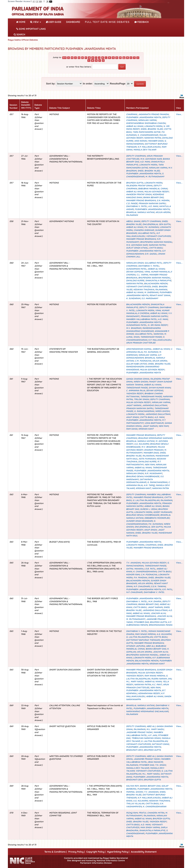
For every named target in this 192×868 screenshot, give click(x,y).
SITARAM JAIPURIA (135, 646)
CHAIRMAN (132, 114)
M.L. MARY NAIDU (135, 682)
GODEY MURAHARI (162, 512)
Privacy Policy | (76, 852)
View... (179, 114)
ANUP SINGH (132, 417)
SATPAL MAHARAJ (135, 569)
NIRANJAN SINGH (135, 263)
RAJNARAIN (132, 215)
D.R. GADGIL (151, 254)
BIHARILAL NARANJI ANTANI (140, 212)
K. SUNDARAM (133, 298)
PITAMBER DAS (141, 622)
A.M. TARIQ (149, 485)
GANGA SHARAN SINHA (138, 379)
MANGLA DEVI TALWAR (145, 150)
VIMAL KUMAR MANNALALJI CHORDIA (148, 312)
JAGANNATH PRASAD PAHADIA (153, 114)
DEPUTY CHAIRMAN (136, 156)
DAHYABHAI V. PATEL (137, 206)
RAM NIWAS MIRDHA (145, 634)
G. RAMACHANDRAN (144, 411)
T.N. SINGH (160, 765)
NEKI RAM (163, 426)
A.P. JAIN (152, 735)
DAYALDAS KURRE (135, 280)
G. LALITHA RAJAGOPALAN (146, 500)
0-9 (64, 58)
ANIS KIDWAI (141, 141)
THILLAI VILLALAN (135, 804)
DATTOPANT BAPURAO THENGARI (143, 640)
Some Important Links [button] (31, 29)
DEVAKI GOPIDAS (135, 272)
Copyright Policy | (96, 852)
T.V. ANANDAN (133, 563)
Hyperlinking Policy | (118, 852)
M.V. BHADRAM (134, 328)
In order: (88, 84)
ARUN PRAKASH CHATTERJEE (141, 343)
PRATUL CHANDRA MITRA (151, 813)
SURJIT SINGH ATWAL (137, 248)
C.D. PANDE (132, 203)
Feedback (142, 22)
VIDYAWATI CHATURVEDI (158, 236)
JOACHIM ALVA (158, 613)
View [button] (36, 22)
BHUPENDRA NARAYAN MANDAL (156, 242)
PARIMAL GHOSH (135, 792)
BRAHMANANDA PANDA (161, 625)
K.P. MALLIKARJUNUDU (149, 147)
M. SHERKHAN (151, 292)
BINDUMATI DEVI (134, 750)
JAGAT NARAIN (134, 405)
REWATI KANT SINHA (160, 295)
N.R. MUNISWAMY (153, 473)
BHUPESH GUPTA (135, 183)
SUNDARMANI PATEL (136, 269)
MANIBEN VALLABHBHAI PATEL (141, 319)
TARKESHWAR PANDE (151, 337)
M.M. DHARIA (155, 601)
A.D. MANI (145, 162)
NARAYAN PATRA (153, 138)
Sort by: (51, 84)
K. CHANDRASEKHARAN (146, 338)
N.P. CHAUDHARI (142, 586)
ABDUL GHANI (133, 221)
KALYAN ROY (132, 786)
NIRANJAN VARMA (147, 120)
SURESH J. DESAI (148, 509)
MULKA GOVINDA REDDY (156, 192)
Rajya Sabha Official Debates (23, 40)
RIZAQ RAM (132, 813)
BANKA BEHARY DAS (153, 197)
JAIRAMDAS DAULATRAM (154, 405)
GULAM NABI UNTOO (136, 364)
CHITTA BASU (156, 248)
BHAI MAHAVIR (155, 762)
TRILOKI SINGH (141, 399)
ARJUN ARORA (163, 212)
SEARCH (19, 34)
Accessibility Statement (144, 852)
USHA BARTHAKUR (154, 423)
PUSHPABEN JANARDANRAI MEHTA (144, 117)
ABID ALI (150, 646)
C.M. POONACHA (143, 361)
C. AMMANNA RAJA (136, 390)
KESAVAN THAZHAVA (144, 290)
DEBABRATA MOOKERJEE (157, 518)
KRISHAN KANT (146, 429)
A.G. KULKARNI (142, 444)
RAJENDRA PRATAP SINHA (139, 186)
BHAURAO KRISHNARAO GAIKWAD (155, 438)
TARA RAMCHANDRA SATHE (146, 132)
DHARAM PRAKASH (154, 450)
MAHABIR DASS (156, 141)
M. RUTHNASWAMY (155, 177)
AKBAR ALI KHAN (135, 126)
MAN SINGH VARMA (150, 827)
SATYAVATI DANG (160, 744)
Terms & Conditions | (56, 852)
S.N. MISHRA (163, 200)
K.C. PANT (157, 685)
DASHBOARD (73, 22)
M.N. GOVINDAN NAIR (151, 159)
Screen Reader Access (19, 1)
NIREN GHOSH (141, 382)
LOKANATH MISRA (153, 126)
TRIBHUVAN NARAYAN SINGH (146, 738)
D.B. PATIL (150, 569)
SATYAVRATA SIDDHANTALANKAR (139, 481)
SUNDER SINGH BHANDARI (139, 521)
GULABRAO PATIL (147, 233)
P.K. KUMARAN (151, 227)
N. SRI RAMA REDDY (158, 325)
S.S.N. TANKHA (158, 586)
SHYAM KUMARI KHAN (160, 388)
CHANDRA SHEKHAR (144, 230)
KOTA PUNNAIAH (147, 459)
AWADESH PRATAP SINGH (139, 194)
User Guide (54, 22)
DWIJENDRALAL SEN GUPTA (156, 224)
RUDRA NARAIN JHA (161, 679)
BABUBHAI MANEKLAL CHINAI (153, 189)
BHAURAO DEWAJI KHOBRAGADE (143, 476)
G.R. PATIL (167, 589)
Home (21, 22)
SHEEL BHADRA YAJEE (152, 129)
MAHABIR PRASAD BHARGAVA (141, 200)
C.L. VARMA (142, 275)
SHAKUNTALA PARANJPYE (158, 280)
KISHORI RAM (133, 575)
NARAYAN (158, 334)
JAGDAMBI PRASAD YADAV (139, 732)
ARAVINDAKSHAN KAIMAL (139, 349)
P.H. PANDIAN (140, 578)
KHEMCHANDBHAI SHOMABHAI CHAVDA (146, 123)
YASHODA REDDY (135, 393)
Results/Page (118, 84)
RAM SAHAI (132, 429)
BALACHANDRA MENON (156, 284)
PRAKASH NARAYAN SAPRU (152, 203)
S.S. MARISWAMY (150, 298)
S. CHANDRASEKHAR (148, 135)
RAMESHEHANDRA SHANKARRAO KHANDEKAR (143, 330)
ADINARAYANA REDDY (149, 693)
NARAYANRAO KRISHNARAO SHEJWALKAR (147, 711)
